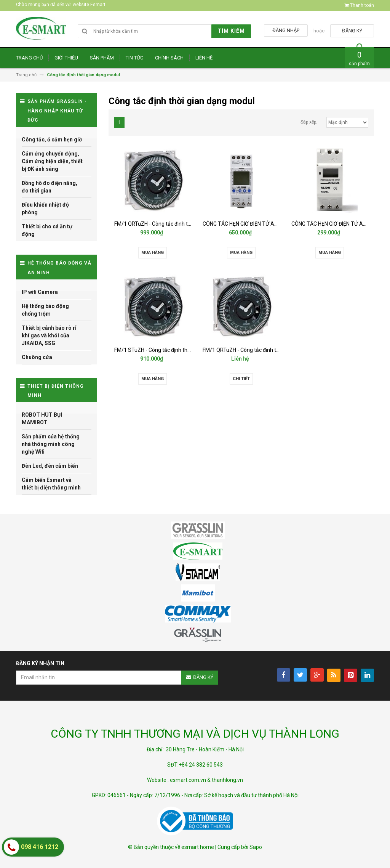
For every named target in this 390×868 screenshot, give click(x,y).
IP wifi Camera (40, 292)
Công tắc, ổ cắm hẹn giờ (52, 140)
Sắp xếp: (309, 122)
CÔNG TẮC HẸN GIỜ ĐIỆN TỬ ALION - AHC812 (256, 224)
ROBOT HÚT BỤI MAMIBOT (42, 419)
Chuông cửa (37, 357)
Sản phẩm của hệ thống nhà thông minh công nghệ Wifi (51, 444)
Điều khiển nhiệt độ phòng (45, 209)
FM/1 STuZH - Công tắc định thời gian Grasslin (169, 350)
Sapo (256, 847)
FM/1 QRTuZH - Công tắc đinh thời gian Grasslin (170, 224)
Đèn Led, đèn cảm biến (50, 466)
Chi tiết (241, 379)
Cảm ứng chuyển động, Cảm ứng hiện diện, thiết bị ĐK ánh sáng (52, 161)
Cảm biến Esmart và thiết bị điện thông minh (51, 484)
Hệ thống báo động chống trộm (45, 310)
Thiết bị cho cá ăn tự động (47, 230)
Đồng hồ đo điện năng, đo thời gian (50, 187)
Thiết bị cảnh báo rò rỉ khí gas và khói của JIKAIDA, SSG (49, 335)
